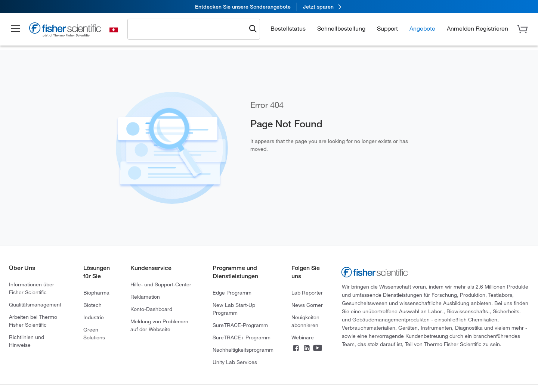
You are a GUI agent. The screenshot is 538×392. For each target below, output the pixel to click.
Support (387, 28)
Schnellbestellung (341, 28)
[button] (16, 29)
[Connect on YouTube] (318, 349)
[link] (269, 7)
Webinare (303, 337)
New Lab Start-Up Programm (234, 309)
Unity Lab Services (235, 362)
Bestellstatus (288, 28)
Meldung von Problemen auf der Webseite (159, 325)
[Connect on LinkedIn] (307, 349)
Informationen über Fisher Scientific (32, 288)
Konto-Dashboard (151, 309)
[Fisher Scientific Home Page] (65, 31)
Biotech (92, 305)
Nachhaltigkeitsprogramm (243, 350)
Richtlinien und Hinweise (27, 341)
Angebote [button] (422, 28)
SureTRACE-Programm (240, 325)
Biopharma (96, 293)
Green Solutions (94, 333)
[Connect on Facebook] (296, 349)
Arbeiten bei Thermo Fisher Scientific (33, 321)
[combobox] (189, 29)
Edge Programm (232, 293)
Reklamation (145, 297)
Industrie (94, 317)
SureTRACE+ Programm (242, 337)
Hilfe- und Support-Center (161, 284)
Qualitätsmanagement (35, 304)
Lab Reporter (307, 293)
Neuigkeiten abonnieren (305, 321)
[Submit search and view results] (253, 29)
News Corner (307, 305)
